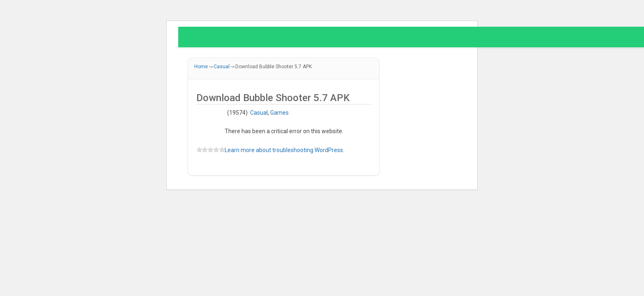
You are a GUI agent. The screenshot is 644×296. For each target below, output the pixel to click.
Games (279, 113)
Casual (259, 113)
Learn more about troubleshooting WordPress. (284, 150)
